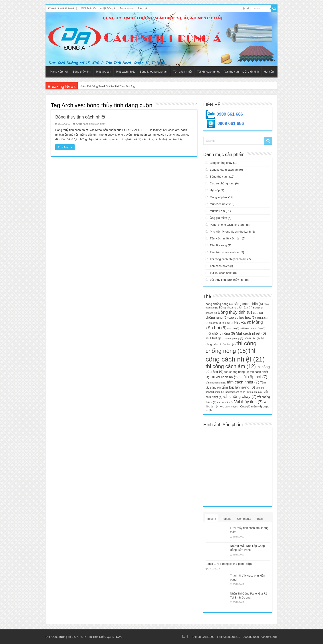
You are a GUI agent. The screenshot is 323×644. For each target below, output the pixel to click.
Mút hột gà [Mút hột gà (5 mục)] (216, 338)
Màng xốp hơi (59, 72)
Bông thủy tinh (82, 72)
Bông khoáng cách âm (154, 72)
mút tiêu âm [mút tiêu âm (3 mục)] (252, 338)
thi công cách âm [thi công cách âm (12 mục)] (231, 366)
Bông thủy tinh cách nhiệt (80, 117)
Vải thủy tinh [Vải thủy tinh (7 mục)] (248, 402)
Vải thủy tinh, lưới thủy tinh (242, 72)
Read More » (65, 147)
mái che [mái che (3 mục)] (233, 328)
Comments (244, 519)
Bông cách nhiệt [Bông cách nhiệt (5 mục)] (248, 304)
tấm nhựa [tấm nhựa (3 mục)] (256, 392)
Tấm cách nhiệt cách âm (225, 238)
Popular (227, 519)
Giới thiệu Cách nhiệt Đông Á (98, 8)
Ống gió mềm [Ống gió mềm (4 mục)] (251, 406)
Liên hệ (143, 8)
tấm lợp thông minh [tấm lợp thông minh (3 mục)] (237, 392)
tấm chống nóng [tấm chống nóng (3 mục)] (216, 383)
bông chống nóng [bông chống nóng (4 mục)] (219, 304)
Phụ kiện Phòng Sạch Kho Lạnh (230, 232)
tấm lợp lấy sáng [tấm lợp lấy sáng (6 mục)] (238, 387)
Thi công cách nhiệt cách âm (228, 259)
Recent (211, 519)
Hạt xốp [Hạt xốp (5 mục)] (243, 322)
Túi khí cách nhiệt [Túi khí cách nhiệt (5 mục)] (226, 377)
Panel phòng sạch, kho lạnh (228, 225)
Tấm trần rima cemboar (225, 252)
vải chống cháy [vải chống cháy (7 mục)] (240, 396)
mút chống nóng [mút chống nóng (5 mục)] (220, 333)
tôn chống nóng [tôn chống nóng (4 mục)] (237, 372)
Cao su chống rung (222, 183)
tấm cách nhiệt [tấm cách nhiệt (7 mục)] (243, 382)
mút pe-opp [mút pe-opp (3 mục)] (235, 338)
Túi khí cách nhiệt (208, 72)
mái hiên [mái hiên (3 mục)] (246, 328)
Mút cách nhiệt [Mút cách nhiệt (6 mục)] (251, 333)
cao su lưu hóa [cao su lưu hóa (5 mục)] (242, 317)
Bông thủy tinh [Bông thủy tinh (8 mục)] (235, 312)
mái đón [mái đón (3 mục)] (259, 328)
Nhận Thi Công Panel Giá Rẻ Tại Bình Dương (107, 86)
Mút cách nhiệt (125, 72)
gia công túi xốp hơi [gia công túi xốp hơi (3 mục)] (221, 323)
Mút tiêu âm (103, 72)
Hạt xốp (269, 72)
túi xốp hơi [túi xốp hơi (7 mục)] (255, 377)
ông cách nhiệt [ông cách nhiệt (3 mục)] (230, 407)
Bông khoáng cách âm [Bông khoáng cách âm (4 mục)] (236, 307)
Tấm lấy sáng (218, 245)
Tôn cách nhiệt (183, 72)
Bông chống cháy (221, 163)
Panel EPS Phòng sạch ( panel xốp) (229, 564)
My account (127, 8)
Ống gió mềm (218, 218)
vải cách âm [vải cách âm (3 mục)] (225, 402)
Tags (260, 519)
